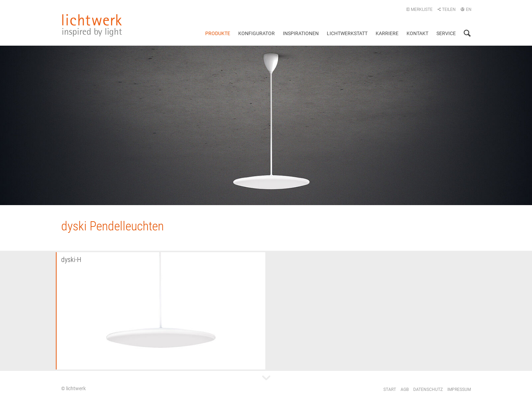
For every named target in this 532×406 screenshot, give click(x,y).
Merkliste (419, 9)
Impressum (459, 389)
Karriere (387, 33)
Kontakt (417, 33)
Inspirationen (301, 33)
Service (446, 33)
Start (390, 389)
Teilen (446, 9)
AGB (405, 389)
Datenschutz (428, 389)
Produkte (218, 33)
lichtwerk (92, 25)
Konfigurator (257, 33)
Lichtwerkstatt (347, 33)
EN (466, 9)
